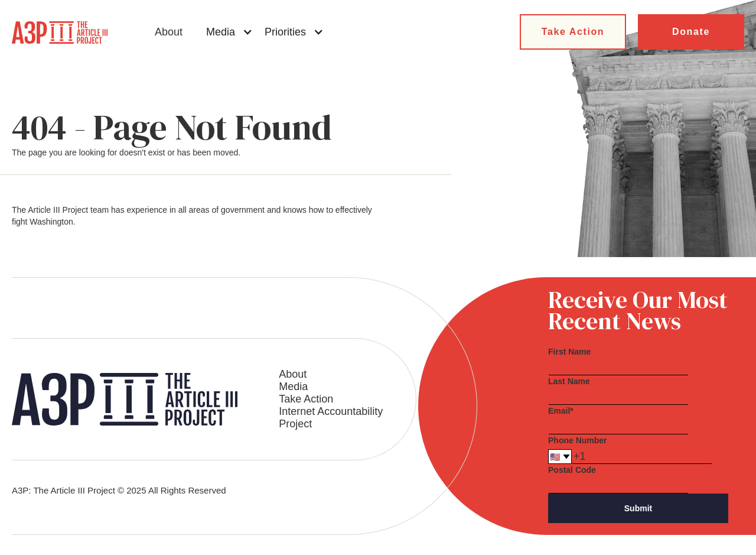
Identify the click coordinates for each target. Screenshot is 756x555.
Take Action (573, 32)
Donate (691, 32)
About (169, 32)
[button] (229, 32)
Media (293, 387)
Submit (638, 508)
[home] (60, 33)
